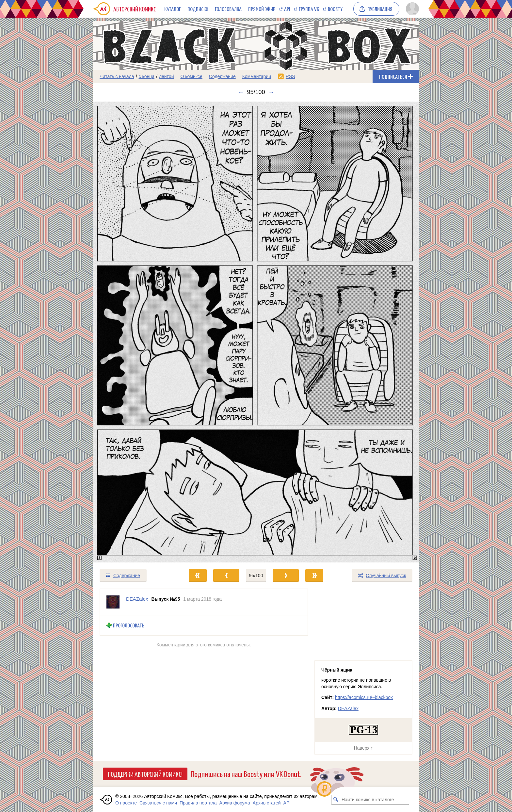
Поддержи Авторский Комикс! (145, 774)
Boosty (335, 9)
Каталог (173, 9)
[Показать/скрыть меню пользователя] (411, 9)
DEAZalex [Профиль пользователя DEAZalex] (137, 599)
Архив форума (235, 803)
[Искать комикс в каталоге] (336, 800)
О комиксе (191, 76)
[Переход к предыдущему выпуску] (134, 332)
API (287, 9)
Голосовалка (228, 9)
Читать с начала (117, 76)
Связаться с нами (158, 803)
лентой (167, 76)
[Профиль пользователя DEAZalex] (113, 602)
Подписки (198, 9)
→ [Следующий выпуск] (271, 92)
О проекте (126, 803)
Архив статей (267, 803)
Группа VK (309, 9)
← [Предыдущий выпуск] (241, 92)
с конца (147, 76)
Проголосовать (129, 625)
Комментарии (257, 76)
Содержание (222, 76)
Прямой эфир (262, 9)
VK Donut (288, 774)
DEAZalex (348, 708)
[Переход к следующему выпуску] (256, 332)
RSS (290, 76)
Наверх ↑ (363, 748)
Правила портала (198, 803)
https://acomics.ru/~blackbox (364, 697)
